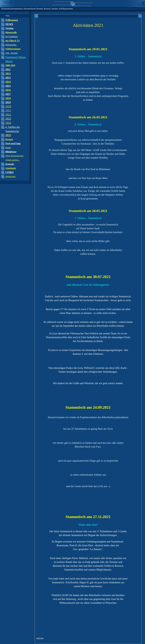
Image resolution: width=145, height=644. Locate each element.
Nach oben (40, 638)
